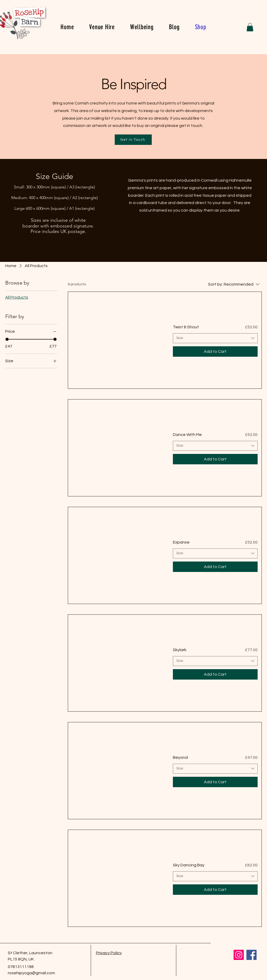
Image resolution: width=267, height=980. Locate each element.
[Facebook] (251, 955)
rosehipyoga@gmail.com (31, 973)
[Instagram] (239, 955)
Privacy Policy (109, 953)
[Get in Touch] (133, 140)
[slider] (7, 339)
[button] (250, 27)
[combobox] (215, 338)
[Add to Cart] (215, 352)
